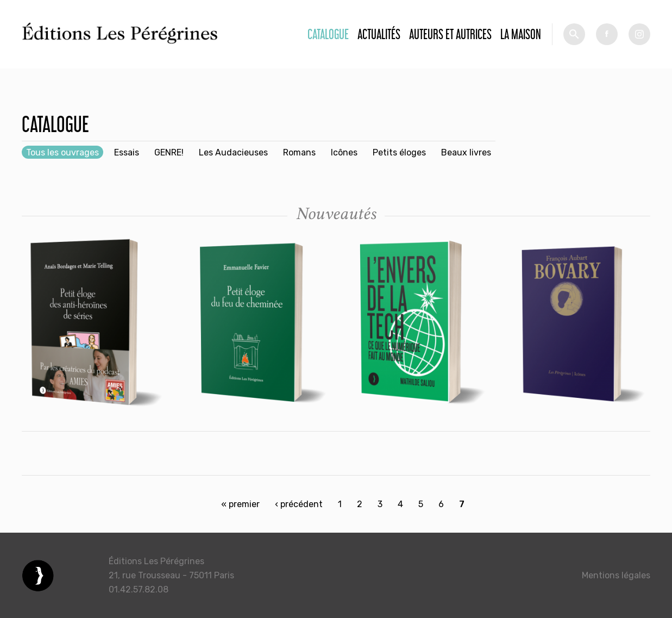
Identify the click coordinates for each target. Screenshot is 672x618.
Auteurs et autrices (450, 34)
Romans (299, 152)
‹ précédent (299, 504)
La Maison (521, 34)
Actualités (379, 34)
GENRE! (169, 152)
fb (607, 34)
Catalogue (328, 34)
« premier (240, 504)
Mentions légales (616, 575)
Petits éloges (399, 152)
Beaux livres (466, 152)
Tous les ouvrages (62, 152)
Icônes (344, 152)
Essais (127, 152)
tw (639, 34)
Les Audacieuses (233, 152)
